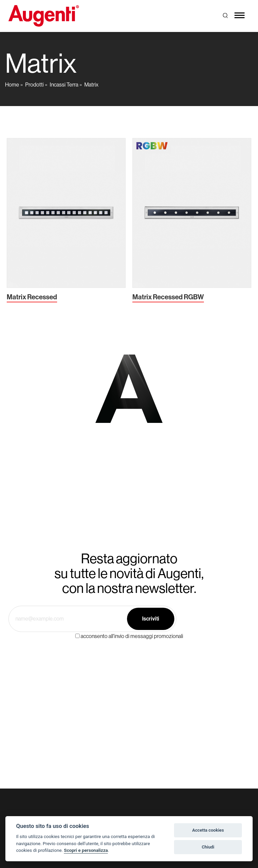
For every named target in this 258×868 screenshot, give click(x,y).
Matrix (91, 85)
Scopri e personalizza (86, 850)
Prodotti (34, 85)
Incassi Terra (64, 85)
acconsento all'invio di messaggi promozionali (132, 636)
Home (12, 85)
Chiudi (208, 847)
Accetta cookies (208, 830)
